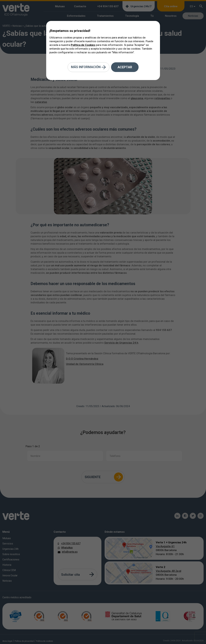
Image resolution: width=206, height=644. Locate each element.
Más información (89, 67)
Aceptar (125, 67)
